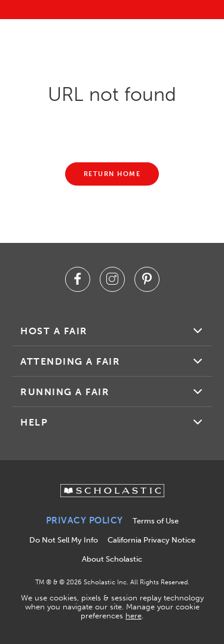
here (134, 616)
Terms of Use (156, 521)
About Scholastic (112, 559)
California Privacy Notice (151, 540)
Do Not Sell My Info (64, 540)
